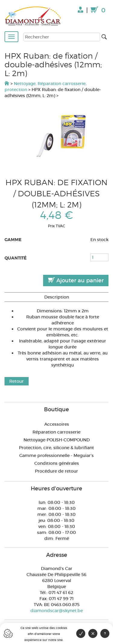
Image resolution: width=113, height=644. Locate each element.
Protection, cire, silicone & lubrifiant (56, 448)
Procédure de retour (56, 471)
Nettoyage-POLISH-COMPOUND (57, 440)
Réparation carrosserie (56, 432)
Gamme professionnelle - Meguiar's (56, 455)
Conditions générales (57, 463)
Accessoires (57, 424)
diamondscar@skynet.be (57, 611)
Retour (17, 381)
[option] (56, 138)
